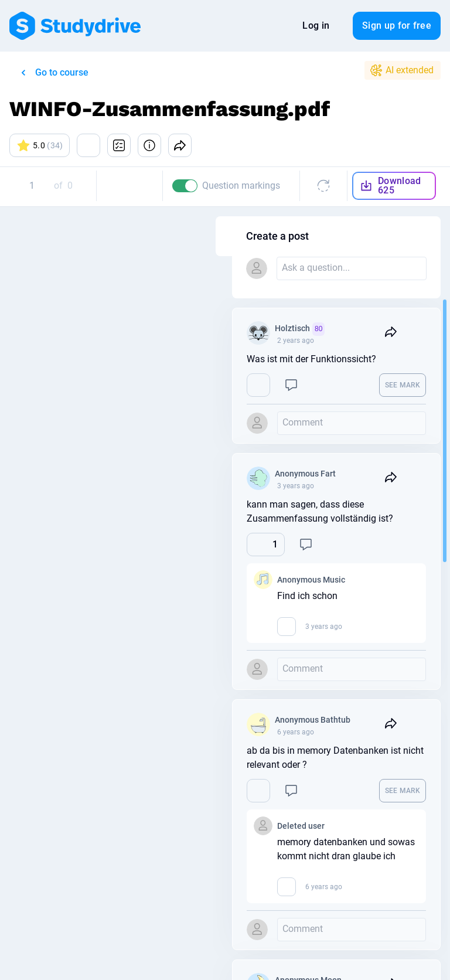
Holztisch (372, 329)
